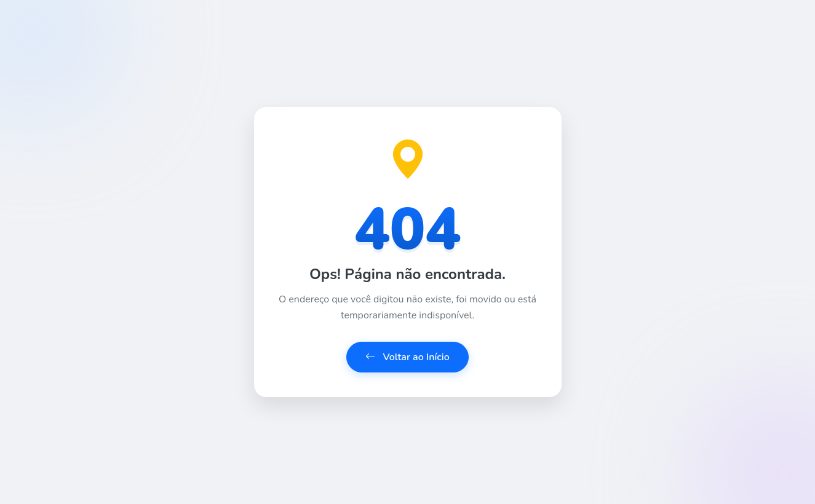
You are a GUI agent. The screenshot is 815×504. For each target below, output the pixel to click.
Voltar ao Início (407, 357)
